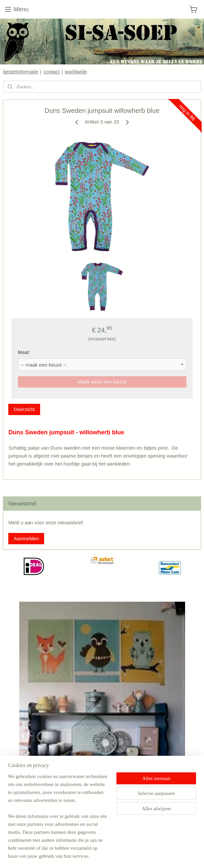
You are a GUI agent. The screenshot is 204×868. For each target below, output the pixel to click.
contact (51, 72)
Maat (24, 352)
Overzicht (24, 409)
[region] (58, 820)
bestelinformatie (21, 72)
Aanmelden (26, 538)
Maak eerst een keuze (102, 382)
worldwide (76, 72)
